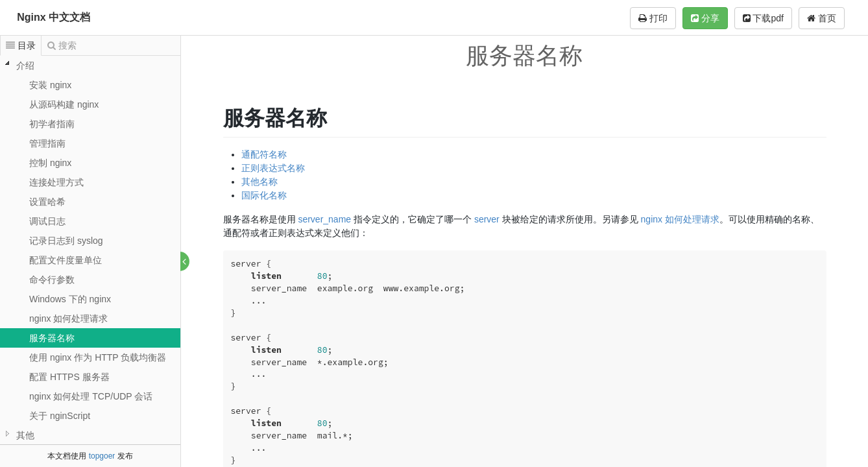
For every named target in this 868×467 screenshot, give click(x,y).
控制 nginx (50, 163)
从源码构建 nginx (64, 104)
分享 (705, 18)
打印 (653, 18)
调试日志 (47, 221)
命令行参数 (52, 280)
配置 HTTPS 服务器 (69, 377)
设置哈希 (47, 202)
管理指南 (47, 143)
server (487, 219)
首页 (822, 18)
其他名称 (259, 182)
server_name (325, 219)
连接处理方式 (56, 182)
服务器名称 (52, 338)
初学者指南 (52, 124)
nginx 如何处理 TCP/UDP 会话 (91, 396)
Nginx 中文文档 (54, 17)
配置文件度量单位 (66, 260)
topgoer (102, 456)
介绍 (25, 66)
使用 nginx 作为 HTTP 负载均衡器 (98, 357)
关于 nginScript (60, 416)
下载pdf (763, 18)
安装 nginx (50, 85)
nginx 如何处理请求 (68, 318)
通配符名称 (264, 154)
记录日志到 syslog (66, 241)
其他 (25, 435)
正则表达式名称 (273, 168)
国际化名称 (264, 195)
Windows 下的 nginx (70, 299)
